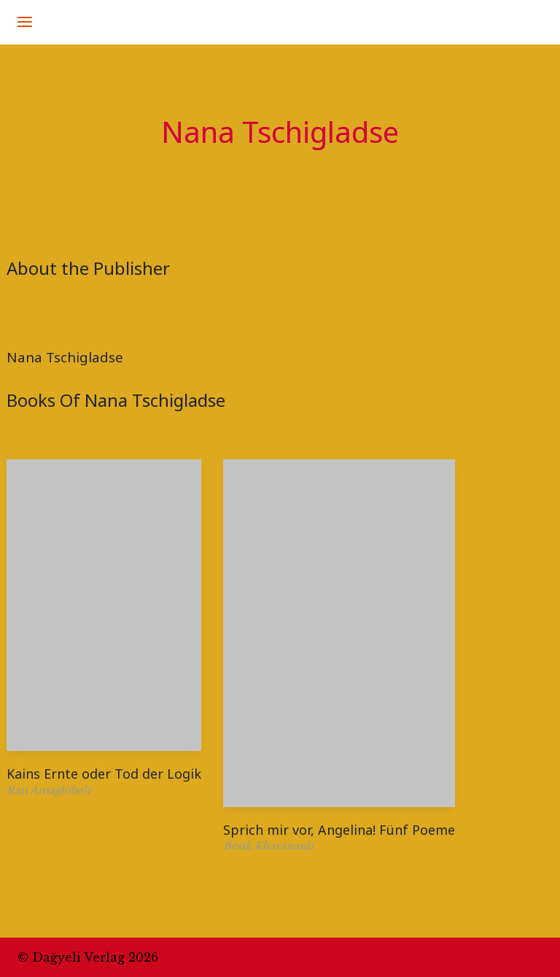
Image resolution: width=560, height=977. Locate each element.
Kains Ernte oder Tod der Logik (104, 774)
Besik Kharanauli (268, 846)
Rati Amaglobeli (48, 790)
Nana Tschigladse (65, 357)
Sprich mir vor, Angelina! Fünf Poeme (339, 830)
